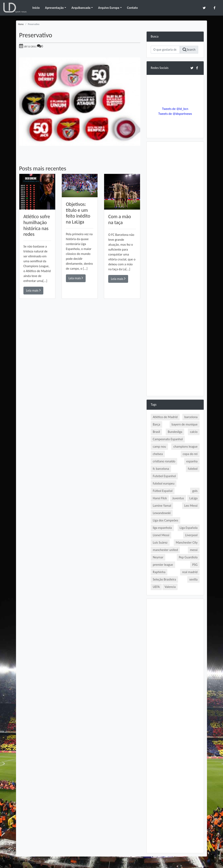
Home (21, 24)
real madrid (190, 572)
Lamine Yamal (162, 506)
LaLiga (193, 498)
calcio (194, 432)
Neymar (158, 557)
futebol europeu (164, 483)
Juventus (178, 498)
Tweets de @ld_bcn (175, 109)
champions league (185, 447)
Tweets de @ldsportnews (175, 114)
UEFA (156, 587)
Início (36, 8)
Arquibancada (81, 8)
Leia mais (33, 290)
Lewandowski (162, 513)
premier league (163, 565)
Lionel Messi (161, 535)
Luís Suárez (160, 542)
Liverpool (191, 535)
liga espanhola (162, 528)
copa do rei (190, 454)
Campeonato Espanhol (168, 439)
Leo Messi (191, 506)
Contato (132, 8)
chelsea (158, 454)
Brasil (156, 432)
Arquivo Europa (109, 8)
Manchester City (187, 542)
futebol (193, 469)
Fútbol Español (163, 491)
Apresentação (54, 8)
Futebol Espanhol (164, 476)
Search (189, 50)
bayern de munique (185, 424)
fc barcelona (161, 469)
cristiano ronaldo (164, 461)
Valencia (170, 587)
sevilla (193, 579)
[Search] (165, 50)
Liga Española (189, 528)
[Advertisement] (80, 357)
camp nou (159, 447)
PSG (195, 565)
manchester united (165, 550)
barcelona (191, 417)
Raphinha (159, 572)
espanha (192, 461)
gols (195, 491)
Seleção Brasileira (164, 579)
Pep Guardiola (188, 557)
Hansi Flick (160, 498)
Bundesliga (175, 432)
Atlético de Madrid (165, 417)
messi (194, 550)
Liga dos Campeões (166, 520)
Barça (156, 424)
